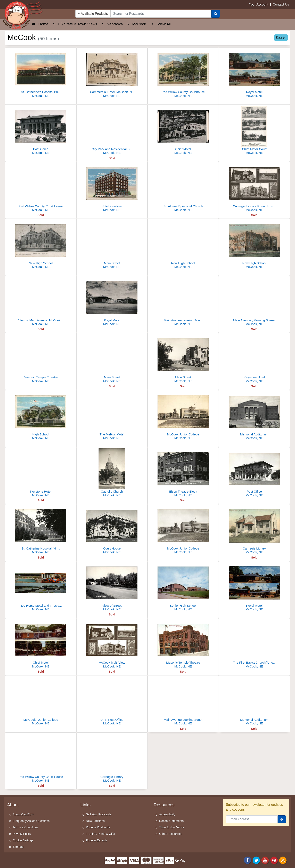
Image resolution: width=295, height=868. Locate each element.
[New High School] (41, 245)
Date (280, 37)
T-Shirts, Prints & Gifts (101, 834)
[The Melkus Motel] (112, 416)
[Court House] (112, 530)
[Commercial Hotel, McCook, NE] (112, 74)
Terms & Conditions (26, 827)
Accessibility (167, 814)
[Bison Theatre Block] (183, 473)
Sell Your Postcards (99, 814)
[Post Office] (41, 131)
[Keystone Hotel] (254, 359)
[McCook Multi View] (112, 644)
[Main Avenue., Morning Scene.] (254, 302)
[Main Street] (112, 245)
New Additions (95, 821)
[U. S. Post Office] (112, 701)
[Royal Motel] (254, 74)
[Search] (216, 14)
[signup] (282, 819)
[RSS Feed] (283, 860)
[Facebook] (247, 860)
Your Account (259, 4)
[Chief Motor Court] (254, 131)
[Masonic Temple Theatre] (41, 359)
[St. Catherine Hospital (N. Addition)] (41, 530)
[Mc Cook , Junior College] (41, 701)
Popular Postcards (98, 827)
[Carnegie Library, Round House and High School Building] (254, 188)
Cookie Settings (23, 840)
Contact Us (281, 4)
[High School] (41, 416)
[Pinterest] (274, 860)
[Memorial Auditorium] (254, 416)
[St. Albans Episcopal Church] (183, 188)
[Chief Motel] (183, 131)
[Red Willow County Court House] (41, 188)
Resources (164, 805)
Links (86, 805)
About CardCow (23, 814)
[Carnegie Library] (254, 530)
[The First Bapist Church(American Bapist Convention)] (254, 644)
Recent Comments (171, 821)
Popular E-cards (97, 840)
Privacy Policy (22, 834)
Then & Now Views (172, 827)
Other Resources (170, 834)
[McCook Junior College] (183, 416)
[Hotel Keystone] (112, 188)
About (13, 805)
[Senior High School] (183, 587)
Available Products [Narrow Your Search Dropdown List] (93, 14)
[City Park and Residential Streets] (112, 131)
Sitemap (18, 847)
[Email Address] (252, 819)
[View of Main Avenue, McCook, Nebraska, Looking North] (41, 302)
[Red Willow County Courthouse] (183, 74)
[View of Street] (112, 587)
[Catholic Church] (112, 473)
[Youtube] (265, 860)
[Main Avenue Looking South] (183, 302)
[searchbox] (161, 14)
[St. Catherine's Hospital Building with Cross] (41, 74)
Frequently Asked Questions (31, 821)
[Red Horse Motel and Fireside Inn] (41, 587)
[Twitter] (256, 860)
